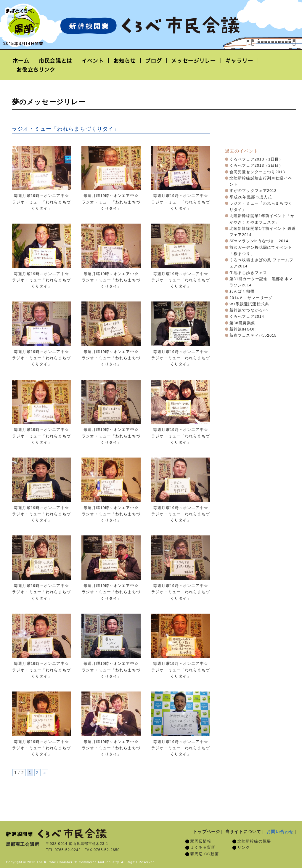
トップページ (207, 832)
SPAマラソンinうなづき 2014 (259, 241)
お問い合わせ (280, 832)
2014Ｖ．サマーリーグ (251, 298)
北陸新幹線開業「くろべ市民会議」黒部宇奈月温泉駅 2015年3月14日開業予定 (150, 25)
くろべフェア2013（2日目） (256, 166)
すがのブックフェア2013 (253, 191)
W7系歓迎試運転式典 (249, 304)
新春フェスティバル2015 (253, 336)
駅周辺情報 (201, 841)
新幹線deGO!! (243, 329)
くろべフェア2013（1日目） (256, 159)
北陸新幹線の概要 (254, 841)
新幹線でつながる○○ (249, 310)
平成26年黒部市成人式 (251, 197)
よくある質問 (203, 848)
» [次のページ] (45, 773)
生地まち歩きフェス (248, 273)
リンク (244, 848)
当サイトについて (243, 832)
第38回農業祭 (242, 323)
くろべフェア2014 (247, 317)
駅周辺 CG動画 (205, 854)
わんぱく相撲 (242, 291)
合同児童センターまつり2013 (257, 172)
